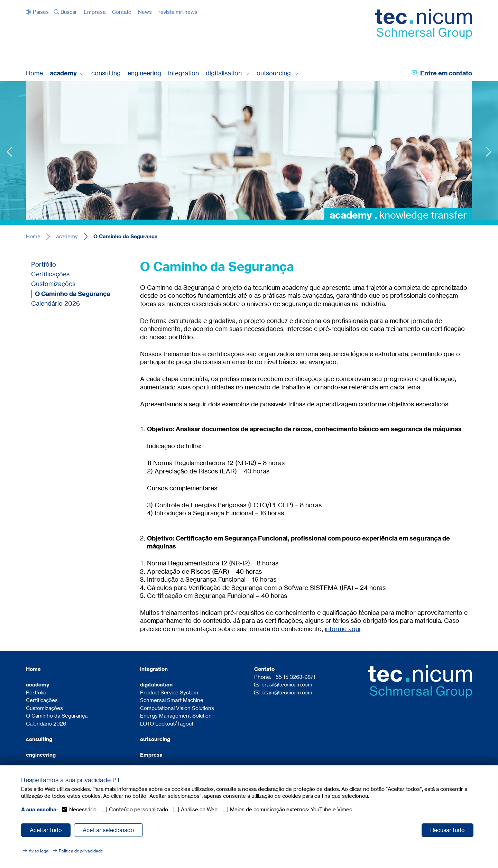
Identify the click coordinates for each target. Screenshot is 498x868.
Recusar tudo (448, 830)
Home (33, 236)
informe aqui (343, 629)
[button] (37, 12)
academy (67, 236)
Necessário (83, 809)
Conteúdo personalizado (139, 809)
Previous (10, 152)
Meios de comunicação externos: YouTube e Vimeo (291, 809)
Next (488, 152)
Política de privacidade (81, 851)
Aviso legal (39, 851)
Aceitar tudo (46, 830)
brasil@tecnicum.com (287, 685)
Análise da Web (199, 809)
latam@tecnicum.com (287, 692)
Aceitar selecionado (108, 830)
